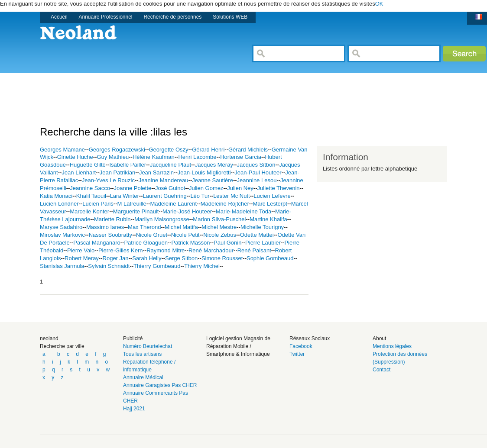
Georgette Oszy (168, 150)
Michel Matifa (181, 227)
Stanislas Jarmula (62, 266)
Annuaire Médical (143, 377)
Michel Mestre (219, 227)
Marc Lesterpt (270, 204)
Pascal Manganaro (97, 243)
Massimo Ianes (105, 227)
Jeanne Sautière (213, 180)
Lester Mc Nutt (232, 196)
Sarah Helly (147, 258)
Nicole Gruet (152, 235)
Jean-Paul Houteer (258, 172)
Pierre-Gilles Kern (121, 250)
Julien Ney (240, 188)
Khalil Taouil (91, 196)
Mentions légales (392, 346)
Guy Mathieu (113, 157)
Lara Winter (125, 196)
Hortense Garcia (241, 157)
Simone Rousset (222, 258)
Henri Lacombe (197, 157)
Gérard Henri (208, 150)
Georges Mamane (62, 150)
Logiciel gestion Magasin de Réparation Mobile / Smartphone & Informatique (238, 346)
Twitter (297, 354)
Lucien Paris (98, 204)
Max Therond (144, 227)
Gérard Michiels (248, 150)
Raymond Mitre (166, 250)
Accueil (59, 17)
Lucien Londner (59, 204)
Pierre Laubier (263, 243)
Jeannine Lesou (257, 180)
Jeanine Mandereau (164, 180)
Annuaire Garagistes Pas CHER (160, 385)
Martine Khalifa (268, 219)
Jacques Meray (214, 165)
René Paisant (254, 250)
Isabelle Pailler (128, 165)
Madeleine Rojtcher (225, 204)
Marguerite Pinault (136, 211)
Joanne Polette (133, 188)
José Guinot (170, 188)
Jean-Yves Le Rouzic (108, 180)
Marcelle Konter (89, 211)
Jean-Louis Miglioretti (204, 172)
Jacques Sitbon (256, 165)
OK (379, 4)
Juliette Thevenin (279, 188)
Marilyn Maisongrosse (162, 219)
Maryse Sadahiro (61, 227)
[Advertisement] (198, 92)
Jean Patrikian (117, 172)
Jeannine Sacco (90, 188)
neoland (49, 338)
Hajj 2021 (134, 409)
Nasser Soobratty (110, 235)
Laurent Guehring (165, 196)
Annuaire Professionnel (106, 17)
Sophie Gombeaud (270, 258)
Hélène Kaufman (154, 157)
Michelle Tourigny (262, 227)
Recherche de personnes (172, 17)
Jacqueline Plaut (170, 165)
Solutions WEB (230, 17)
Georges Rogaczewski (117, 150)
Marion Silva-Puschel (219, 219)
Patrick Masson (191, 243)
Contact (381, 370)
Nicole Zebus (220, 235)
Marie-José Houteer (187, 211)
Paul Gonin (227, 243)
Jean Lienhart (79, 172)
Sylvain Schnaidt (109, 266)
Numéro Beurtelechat (148, 346)
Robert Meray (82, 258)
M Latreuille (132, 204)
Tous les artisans (142, 354)
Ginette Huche (75, 157)
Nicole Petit (185, 235)
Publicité (133, 338)
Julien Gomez (206, 188)
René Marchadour (211, 250)
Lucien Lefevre (272, 196)
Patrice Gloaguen (146, 243)
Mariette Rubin (112, 219)
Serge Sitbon (181, 258)
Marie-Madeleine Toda (243, 211)
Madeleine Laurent (173, 204)
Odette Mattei (257, 235)
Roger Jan (116, 258)
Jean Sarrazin (156, 172)
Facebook (301, 346)
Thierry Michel (202, 266)
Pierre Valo (81, 250)
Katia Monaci (56, 196)
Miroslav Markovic (62, 235)
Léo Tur (200, 196)
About (379, 338)
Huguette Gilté (88, 165)
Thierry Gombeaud (157, 266)
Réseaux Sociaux (310, 338)
